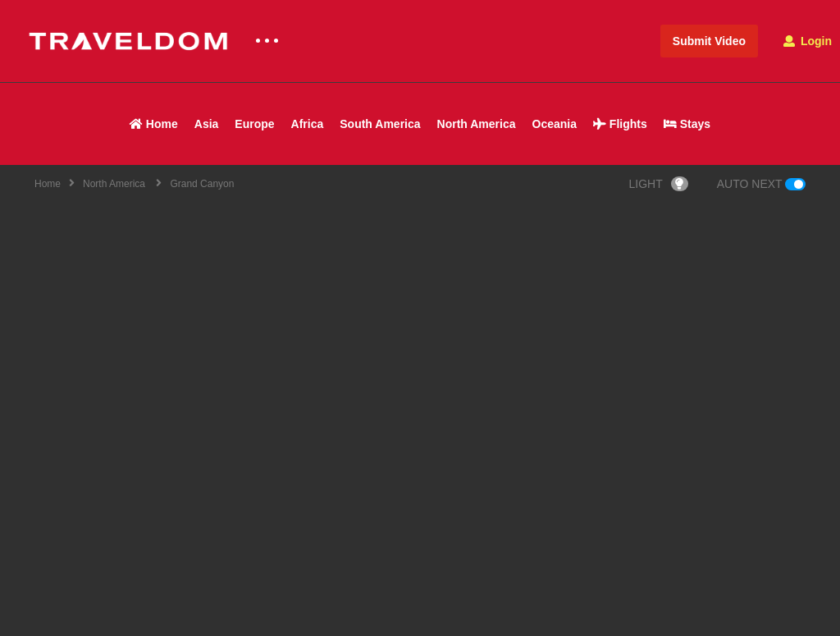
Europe (254, 124)
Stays (687, 124)
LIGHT (659, 184)
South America (380, 124)
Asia (207, 124)
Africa (308, 124)
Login (808, 41)
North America (477, 124)
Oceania (555, 124)
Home (154, 124)
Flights (620, 124)
